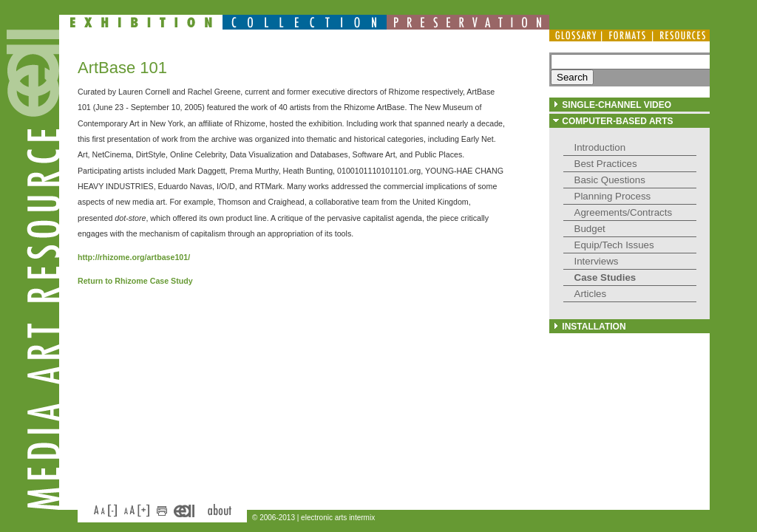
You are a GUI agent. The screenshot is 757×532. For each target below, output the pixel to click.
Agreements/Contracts (624, 212)
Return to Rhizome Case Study (135, 281)
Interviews (597, 261)
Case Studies (605, 277)
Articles (591, 294)
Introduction (600, 147)
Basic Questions (610, 180)
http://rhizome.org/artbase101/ (134, 257)
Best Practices (606, 164)
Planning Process (613, 196)
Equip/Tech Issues (614, 245)
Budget (590, 229)
